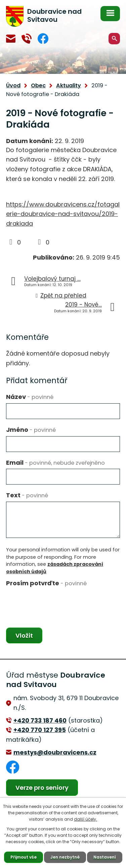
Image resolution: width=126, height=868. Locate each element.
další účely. (86, 819)
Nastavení (105, 857)
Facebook (43, 38)
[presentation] (57, 602)
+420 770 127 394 (27, 39)
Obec (38, 85)
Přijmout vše (24, 857)
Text (27, 495)
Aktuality (69, 85)
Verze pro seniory (42, 788)
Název (30, 397)
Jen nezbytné (65, 857)
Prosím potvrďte (46, 583)
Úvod (13, 85)
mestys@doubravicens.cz (11, 39)
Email (55, 463)
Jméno (31, 430)
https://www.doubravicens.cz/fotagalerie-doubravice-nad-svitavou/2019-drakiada (63, 214)
